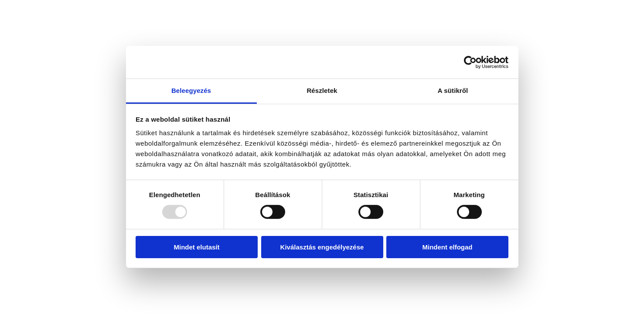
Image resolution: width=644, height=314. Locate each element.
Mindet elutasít (196, 247)
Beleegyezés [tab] (191, 90)
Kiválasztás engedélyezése (322, 247)
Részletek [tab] (322, 90)
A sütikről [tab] (453, 90)
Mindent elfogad (448, 247)
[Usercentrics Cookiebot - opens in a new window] (470, 62)
